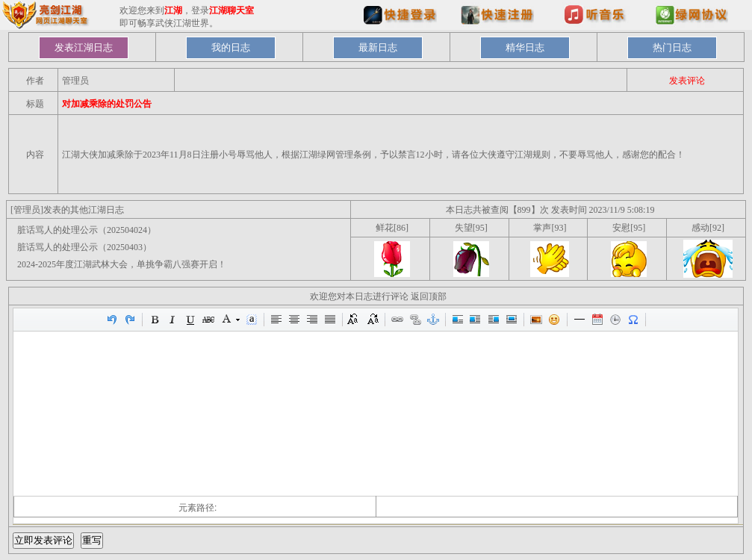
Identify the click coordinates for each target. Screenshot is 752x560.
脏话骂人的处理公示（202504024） (87, 230)
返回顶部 (429, 296)
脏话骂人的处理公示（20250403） (84, 247)
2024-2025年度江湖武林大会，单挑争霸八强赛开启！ (122, 264)
